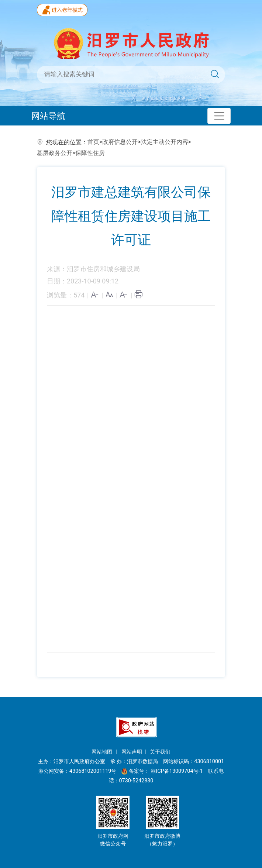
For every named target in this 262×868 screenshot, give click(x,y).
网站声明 (132, 752)
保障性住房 (90, 153)
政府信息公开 (120, 142)
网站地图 (103, 752)
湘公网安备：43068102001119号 (77, 771)
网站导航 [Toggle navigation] (48, 116)
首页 (93, 142)
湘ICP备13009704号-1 (177, 771)
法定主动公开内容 (165, 142)
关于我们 (160, 752)
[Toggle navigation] (219, 116)
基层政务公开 (55, 153)
